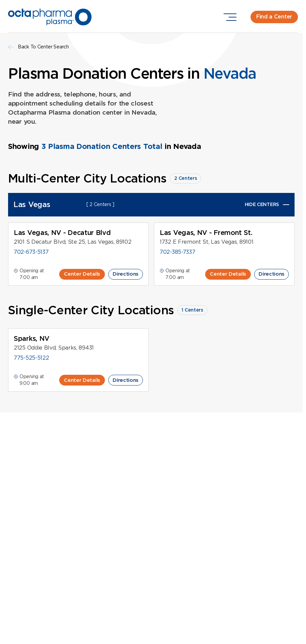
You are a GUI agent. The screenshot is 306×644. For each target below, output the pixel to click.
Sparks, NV (32, 338)
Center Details (82, 274)
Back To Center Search (39, 47)
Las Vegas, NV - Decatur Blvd (62, 233)
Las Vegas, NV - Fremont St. (206, 233)
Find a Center (274, 17)
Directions (126, 274)
